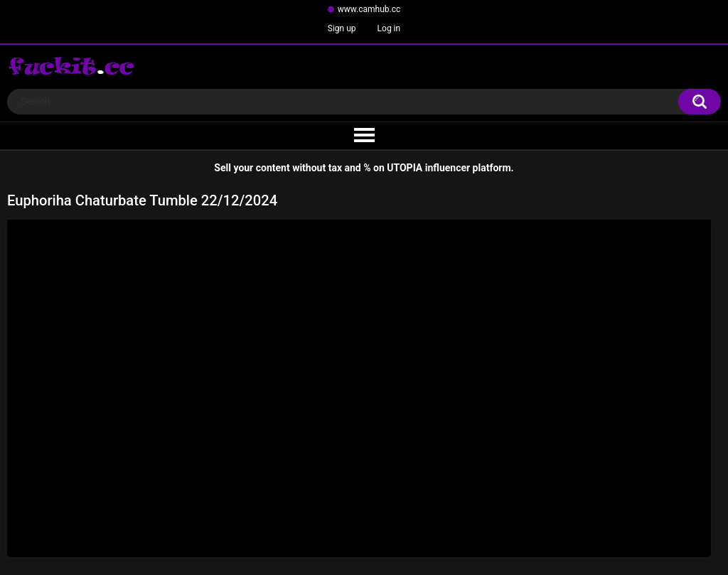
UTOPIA (405, 168)
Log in (389, 28)
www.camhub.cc (369, 9)
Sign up (342, 28)
